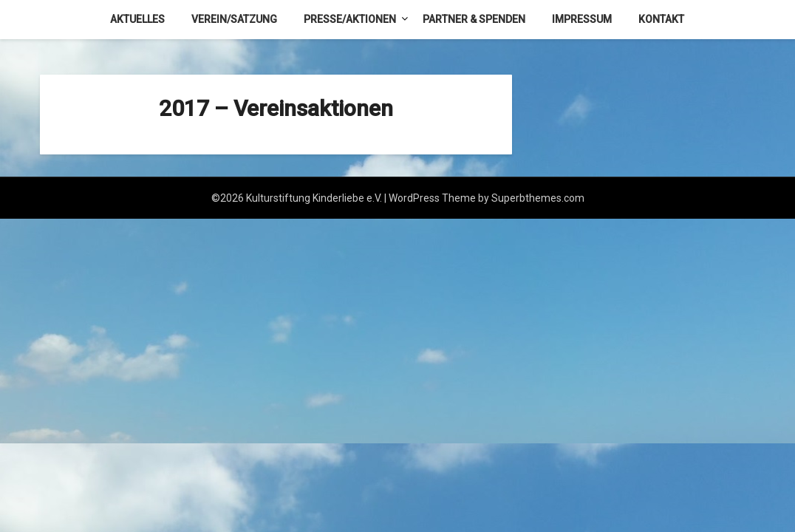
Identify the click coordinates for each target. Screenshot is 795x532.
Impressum (582, 19)
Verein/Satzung (234, 19)
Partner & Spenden (474, 19)
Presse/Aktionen (350, 19)
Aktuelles (137, 19)
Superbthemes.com (538, 198)
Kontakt (661, 19)
